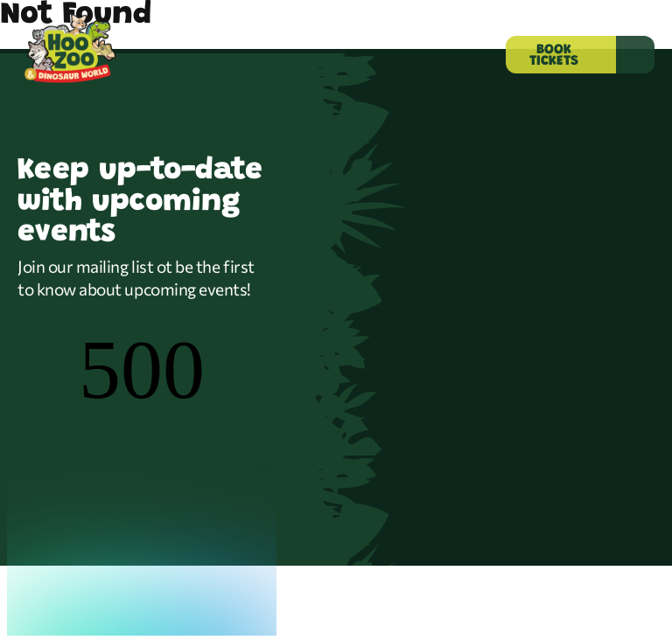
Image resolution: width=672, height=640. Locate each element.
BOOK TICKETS (554, 56)
